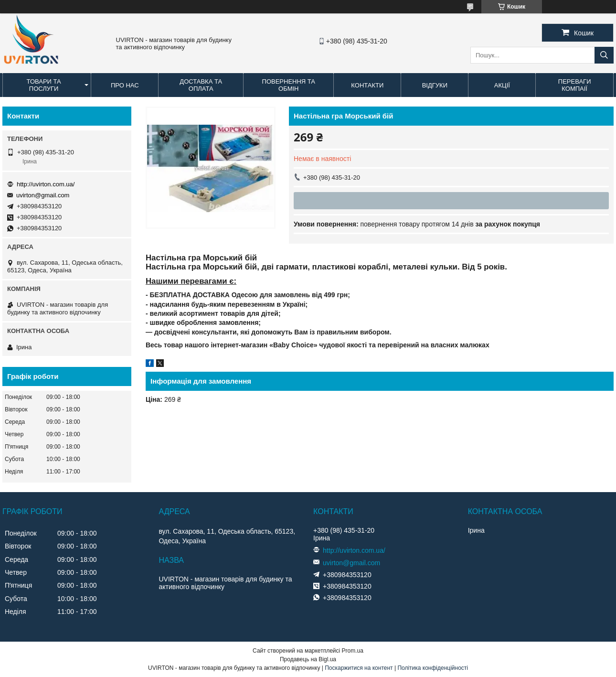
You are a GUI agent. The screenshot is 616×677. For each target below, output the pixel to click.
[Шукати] (604, 55)
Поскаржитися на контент (359, 668)
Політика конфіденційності (433, 668)
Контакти (367, 85)
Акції (502, 85)
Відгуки (435, 85)
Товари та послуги (44, 85)
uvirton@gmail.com (43, 195)
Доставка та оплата (201, 85)
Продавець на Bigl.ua (308, 659)
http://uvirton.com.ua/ (46, 184)
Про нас (125, 85)
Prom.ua (353, 651)
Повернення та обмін (289, 85)
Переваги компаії (575, 85)
